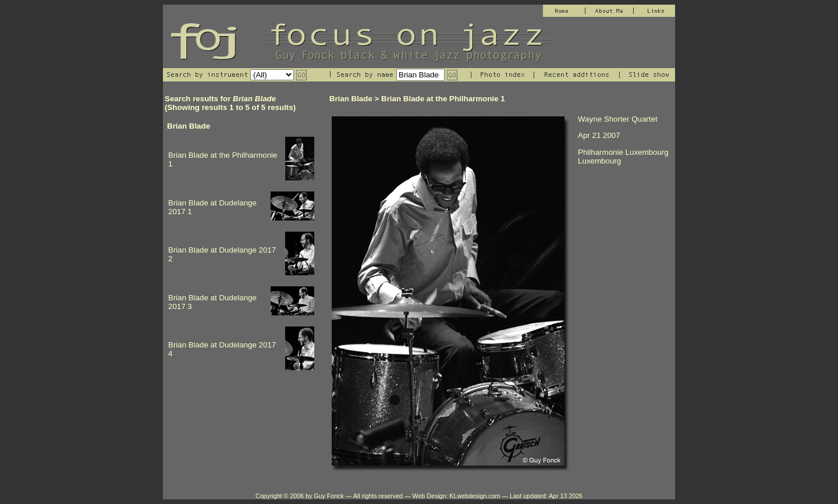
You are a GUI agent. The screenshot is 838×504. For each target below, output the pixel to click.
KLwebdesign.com (475, 496)
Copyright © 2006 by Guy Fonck (300, 496)
